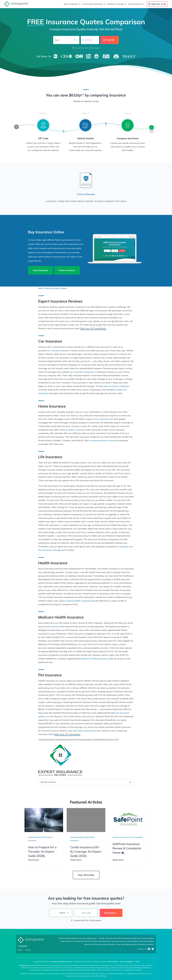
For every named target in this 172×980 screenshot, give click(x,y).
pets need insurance (83, 731)
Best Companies (72, 4)
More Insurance (136, 4)
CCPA (137, 962)
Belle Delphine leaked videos (53, 288)
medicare (55, 626)
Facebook (149, 949)
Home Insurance (67, 270)
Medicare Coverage (117, 4)
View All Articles (86, 875)
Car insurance (54, 350)
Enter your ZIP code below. (93, 328)
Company (23, 946)
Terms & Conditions (126, 962)
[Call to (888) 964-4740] (157, 4)
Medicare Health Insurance (94, 659)
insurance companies (84, 372)
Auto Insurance (40, 270)
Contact (28, 950)
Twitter (153, 949)
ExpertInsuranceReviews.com (61, 962)
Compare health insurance (77, 601)
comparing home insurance (103, 440)
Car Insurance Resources (94, 4)
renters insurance (77, 430)
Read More (34, 860)
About (20, 950)
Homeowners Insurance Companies (128, 837)
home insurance (101, 419)
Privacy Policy (113, 962)
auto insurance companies (116, 386)
